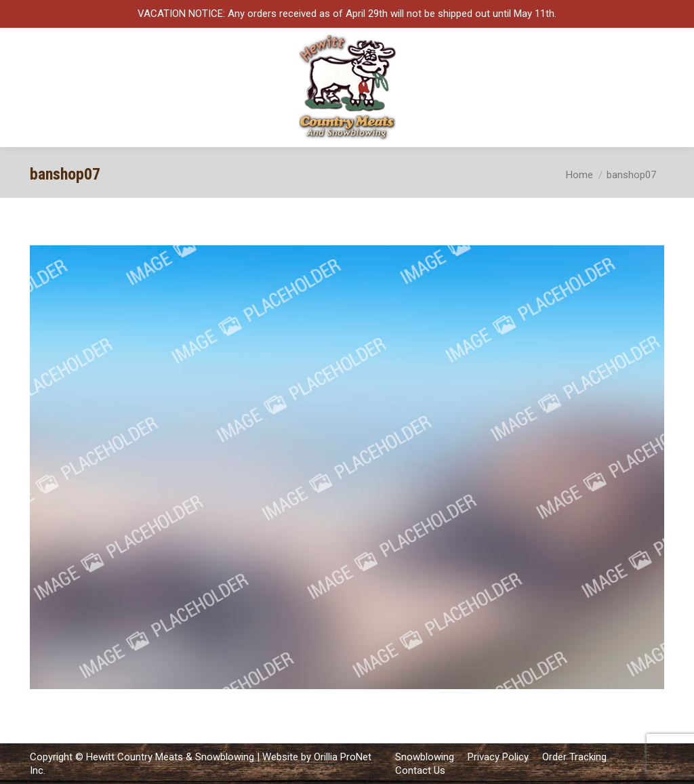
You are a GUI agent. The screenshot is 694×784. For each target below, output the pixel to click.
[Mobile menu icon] (672, 87)
